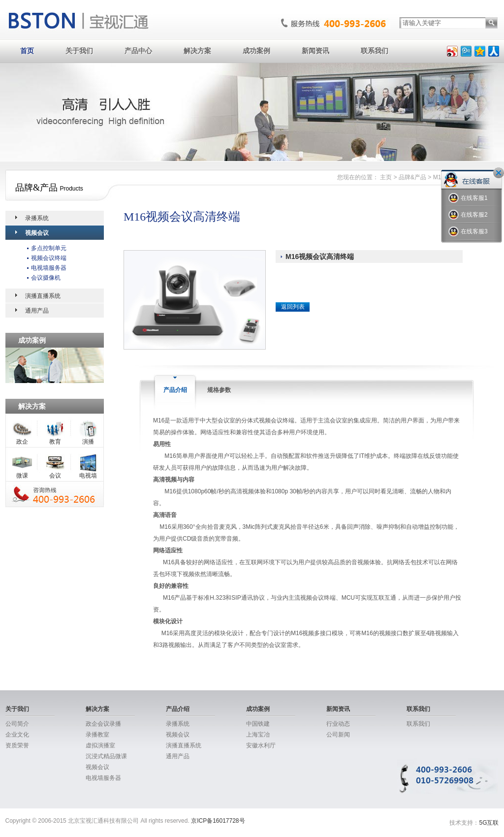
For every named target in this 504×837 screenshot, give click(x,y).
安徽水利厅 (261, 745)
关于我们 (79, 51)
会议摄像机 (46, 278)
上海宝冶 (258, 735)
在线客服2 (468, 215)
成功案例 (256, 51)
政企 (22, 442)
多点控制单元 (49, 248)
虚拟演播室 (100, 745)
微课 (22, 476)
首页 (27, 51)
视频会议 (37, 233)
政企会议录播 (103, 724)
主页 (386, 177)
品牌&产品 (412, 177)
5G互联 (489, 823)
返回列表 (293, 307)
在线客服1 (468, 198)
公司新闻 (338, 735)
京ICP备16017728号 (218, 821)
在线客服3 (468, 232)
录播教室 (97, 735)
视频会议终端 (49, 258)
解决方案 (197, 51)
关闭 (499, 173)
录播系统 (37, 218)
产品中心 (138, 51)
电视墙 (88, 476)
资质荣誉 (17, 745)
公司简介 (17, 724)
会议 (55, 476)
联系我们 (375, 51)
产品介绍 (178, 709)
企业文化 (17, 735)
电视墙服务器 (49, 268)
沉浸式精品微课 (106, 756)
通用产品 (37, 311)
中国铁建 (258, 724)
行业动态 (338, 724)
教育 (55, 442)
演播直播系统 (43, 296)
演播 (88, 442)
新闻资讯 (315, 51)
